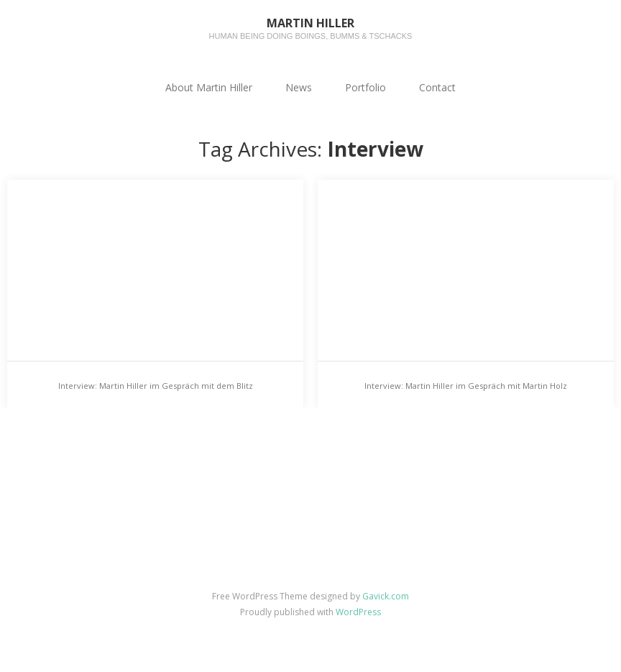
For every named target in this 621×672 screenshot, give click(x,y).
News (299, 87)
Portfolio (365, 87)
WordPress (358, 612)
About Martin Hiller (209, 87)
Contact (437, 87)
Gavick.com (386, 596)
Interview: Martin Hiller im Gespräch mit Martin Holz (466, 386)
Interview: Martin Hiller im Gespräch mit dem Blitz (156, 386)
